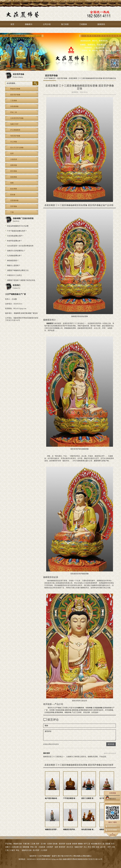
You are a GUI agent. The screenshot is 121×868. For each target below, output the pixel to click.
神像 (91, 708)
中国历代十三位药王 (14, 275)
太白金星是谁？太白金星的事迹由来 (20, 246)
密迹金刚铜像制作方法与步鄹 (18, 226)
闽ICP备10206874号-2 (65, 856)
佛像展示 (29, 24)
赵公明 (103, 847)
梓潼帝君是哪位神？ (14, 241)
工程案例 (83, 24)
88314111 (111, 798)
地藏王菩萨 (79, 847)
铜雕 (79, 708)
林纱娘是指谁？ (13, 261)
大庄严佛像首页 (50, 78)
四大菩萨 (36, 850)
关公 (85, 847)
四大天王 (70, 847)
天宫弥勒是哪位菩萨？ (15, 236)
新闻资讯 (101, 24)
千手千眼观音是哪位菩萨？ (17, 231)
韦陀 (93, 847)
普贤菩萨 (62, 847)
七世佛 (49, 844)
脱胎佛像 (99, 708)
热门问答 (65, 24)
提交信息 (111, 744)
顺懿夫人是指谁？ (14, 265)
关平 (109, 847)
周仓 (18, 850)
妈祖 (98, 847)
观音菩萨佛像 (62, 78)
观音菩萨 (97, 461)
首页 (12, 24)
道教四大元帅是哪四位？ (16, 251)
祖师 (56, 847)
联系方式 (14, 30)
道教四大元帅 (27, 850)
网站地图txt (87, 856)
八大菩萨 (44, 850)
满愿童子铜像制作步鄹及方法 (18, 270)
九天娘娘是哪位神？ (14, 256)
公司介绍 (47, 24)
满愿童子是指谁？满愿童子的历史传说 (21, 280)
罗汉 (89, 847)
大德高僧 (42, 847)
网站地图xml (78, 856)
